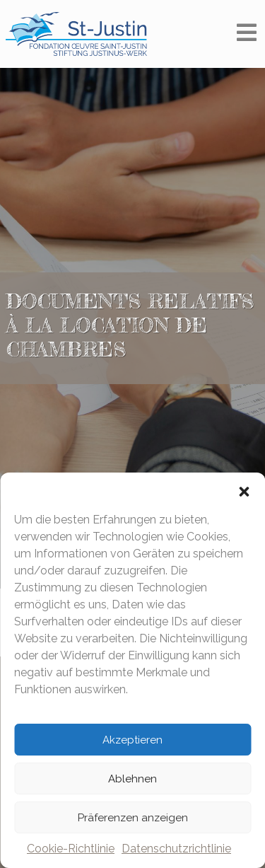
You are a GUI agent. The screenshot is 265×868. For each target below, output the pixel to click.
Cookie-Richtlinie (71, 849)
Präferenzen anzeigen (133, 818)
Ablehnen (132, 779)
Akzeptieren (132, 740)
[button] (244, 490)
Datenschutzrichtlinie (176, 849)
